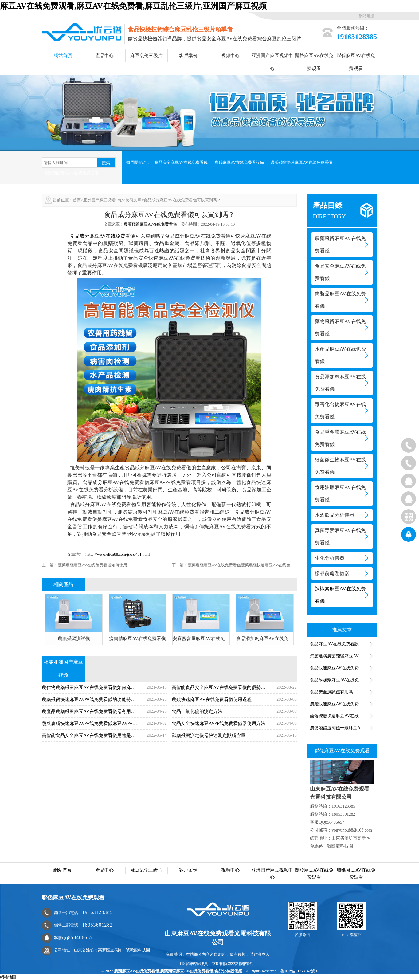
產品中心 (104, 56)
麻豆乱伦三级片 (146, 56)
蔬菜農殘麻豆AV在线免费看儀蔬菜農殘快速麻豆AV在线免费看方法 (247, 565)
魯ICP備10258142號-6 (299, 971)
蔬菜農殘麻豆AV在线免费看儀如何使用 (92, 565)
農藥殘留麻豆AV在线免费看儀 (150, 224)
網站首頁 (63, 56)
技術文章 (133, 200)
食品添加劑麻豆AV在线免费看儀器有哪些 (342, 680)
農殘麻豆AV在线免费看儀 (137, 971)
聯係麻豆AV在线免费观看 (356, 62)
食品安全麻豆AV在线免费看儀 (181, 162)
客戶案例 (188, 56)
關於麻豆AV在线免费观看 (314, 62)
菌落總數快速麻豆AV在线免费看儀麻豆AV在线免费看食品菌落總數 (342, 716)
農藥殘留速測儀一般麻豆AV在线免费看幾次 (342, 728)
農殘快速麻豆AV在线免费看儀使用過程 (342, 704)
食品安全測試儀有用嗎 (331, 692)
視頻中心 (230, 56)
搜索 (106, 163)
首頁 (77, 200)
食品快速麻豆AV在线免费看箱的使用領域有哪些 (342, 668)
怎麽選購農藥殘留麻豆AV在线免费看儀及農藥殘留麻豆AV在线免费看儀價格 (342, 656)
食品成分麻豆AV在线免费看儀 (102, 236)
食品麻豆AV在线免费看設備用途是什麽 (342, 644)
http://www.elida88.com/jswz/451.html (118, 554)
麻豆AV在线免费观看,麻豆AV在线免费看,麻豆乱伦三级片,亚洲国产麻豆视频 (133, 6)
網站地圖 (367, 16)
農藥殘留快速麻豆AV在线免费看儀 (302, 162)
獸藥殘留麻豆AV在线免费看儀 (71, 173)
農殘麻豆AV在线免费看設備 (239, 162)
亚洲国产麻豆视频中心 (272, 62)
